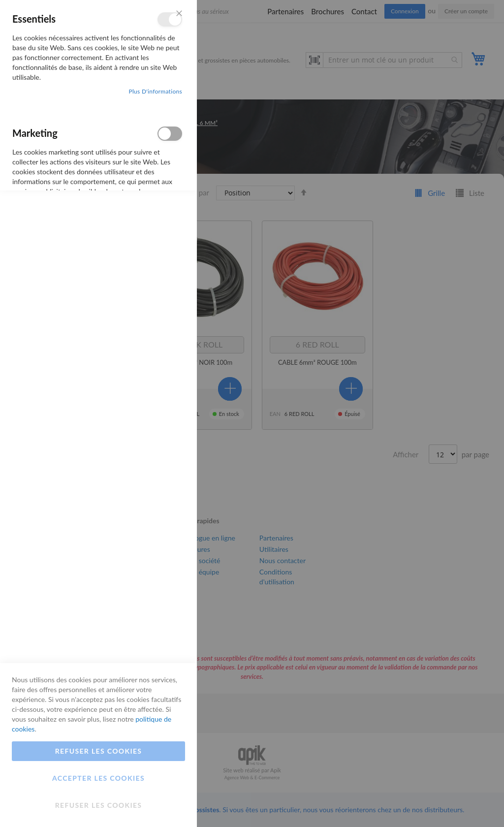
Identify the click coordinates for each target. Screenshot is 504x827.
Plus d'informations (155, 91)
